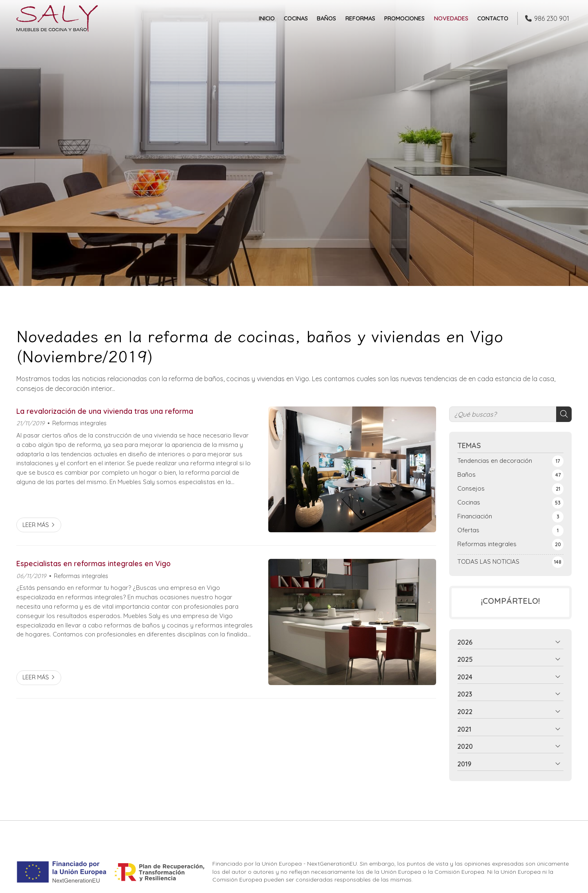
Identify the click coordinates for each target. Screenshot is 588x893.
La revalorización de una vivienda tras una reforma (105, 411)
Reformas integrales (79, 423)
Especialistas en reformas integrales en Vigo (94, 563)
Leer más (36, 525)
